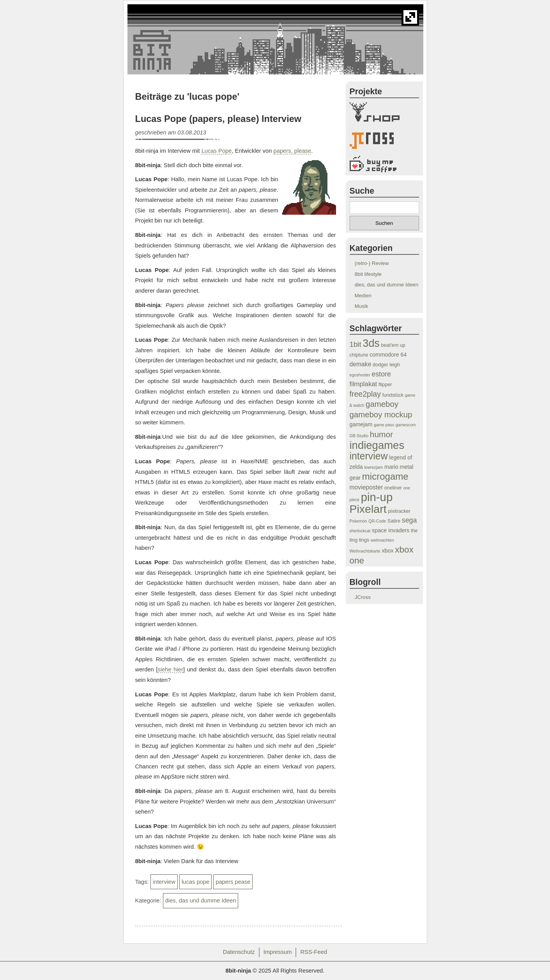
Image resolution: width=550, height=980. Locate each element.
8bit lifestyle (368, 274)
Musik (362, 306)
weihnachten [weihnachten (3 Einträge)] (382, 540)
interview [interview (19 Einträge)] (369, 456)
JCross (363, 597)
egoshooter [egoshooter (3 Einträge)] (360, 375)
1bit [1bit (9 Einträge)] (355, 344)
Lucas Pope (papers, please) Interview (218, 119)
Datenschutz (239, 952)
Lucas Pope (217, 151)
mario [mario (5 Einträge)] (391, 467)
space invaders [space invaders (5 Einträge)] (391, 530)
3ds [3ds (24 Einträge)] (371, 343)
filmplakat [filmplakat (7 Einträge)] (363, 384)
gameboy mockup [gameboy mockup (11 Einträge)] (381, 415)
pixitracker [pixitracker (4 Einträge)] (399, 511)
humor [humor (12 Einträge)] (382, 434)
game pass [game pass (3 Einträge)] (384, 425)
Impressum (278, 952)
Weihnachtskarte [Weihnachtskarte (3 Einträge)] (365, 551)
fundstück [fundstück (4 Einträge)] (393, 395)
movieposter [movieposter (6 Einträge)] (366, 487)
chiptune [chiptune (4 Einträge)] (359, 355)
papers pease (233, 882)
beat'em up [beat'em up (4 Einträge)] (393, 345)
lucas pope (195, 882)
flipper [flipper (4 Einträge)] (385, 385)
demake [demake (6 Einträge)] (361, 364)
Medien (363, 296)
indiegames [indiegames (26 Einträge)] (377, 445)
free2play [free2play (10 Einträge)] (365, 394)
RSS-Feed (314, 952)
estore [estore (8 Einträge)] (381, 374)
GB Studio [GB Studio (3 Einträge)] (359, 436)
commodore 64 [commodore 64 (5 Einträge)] (388, 355)
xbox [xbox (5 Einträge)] (387, 551)
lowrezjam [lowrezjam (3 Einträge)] (373, 467)
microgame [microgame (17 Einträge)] (385, 476)
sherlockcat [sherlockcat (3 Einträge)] (360, 531)
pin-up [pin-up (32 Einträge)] (377, 497)
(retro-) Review (372, 263)
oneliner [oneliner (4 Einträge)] (393, 488)
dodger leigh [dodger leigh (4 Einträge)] (386, 365)
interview (164, 882)
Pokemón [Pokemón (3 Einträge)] (358, 521)
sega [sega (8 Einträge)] (409, 520)
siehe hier (171, 669)
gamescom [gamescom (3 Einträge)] (406, 425)
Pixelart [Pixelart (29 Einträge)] (368, 509)
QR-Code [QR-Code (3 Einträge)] (377, 521)
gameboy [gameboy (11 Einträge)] (382, 404)
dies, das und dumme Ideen (201, 901)
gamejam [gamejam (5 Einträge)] (361, 424)
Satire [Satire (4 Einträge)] (394, 521)
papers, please (293, 151)
